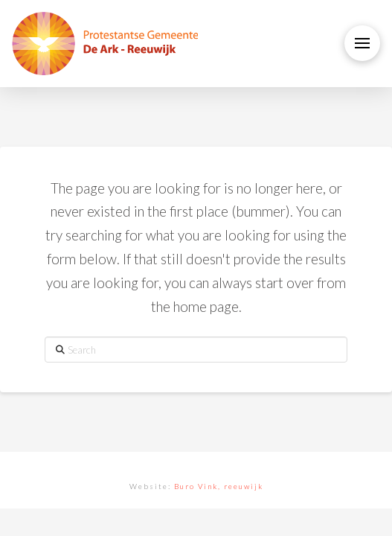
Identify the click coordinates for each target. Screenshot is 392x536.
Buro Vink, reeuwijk (219, 486)
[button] (362, 43)
